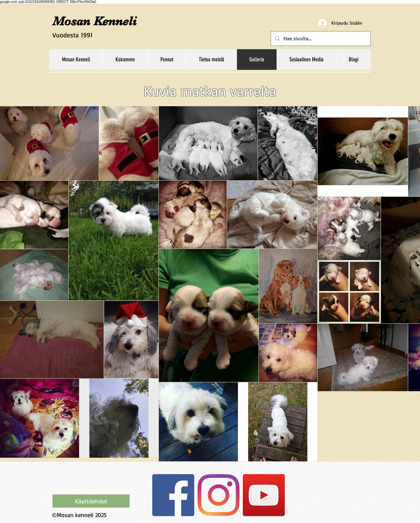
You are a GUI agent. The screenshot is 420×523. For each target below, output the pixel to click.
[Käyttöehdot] (91, 501)
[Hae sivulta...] (320, 39)
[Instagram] (219, 495)
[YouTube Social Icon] (264, 495)
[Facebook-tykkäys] (94, 481)
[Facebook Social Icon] (173, 495)
